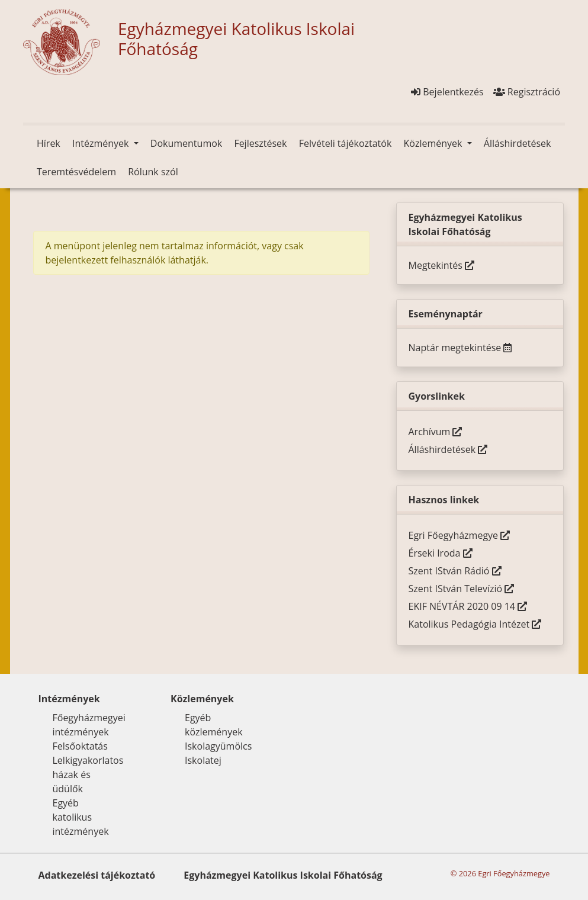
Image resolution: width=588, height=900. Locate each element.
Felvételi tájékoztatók (346, 143)
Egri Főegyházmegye (460, 535)
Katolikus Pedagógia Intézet (475, 624)
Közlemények (434, 143)
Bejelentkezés (447, 92)
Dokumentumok (186, 143)
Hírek (49, 143)
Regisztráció (527, 92)
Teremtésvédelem (76, 172)
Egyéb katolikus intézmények (81, 817)
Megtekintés (441, 265)
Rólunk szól (153, 172)
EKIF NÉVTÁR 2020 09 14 (468, 606)
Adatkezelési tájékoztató (97, 875)
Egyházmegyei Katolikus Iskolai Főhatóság (283, 875)
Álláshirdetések (518, 143)
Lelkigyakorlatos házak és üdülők (88, 774)
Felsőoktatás (80, 746)
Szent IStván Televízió (462, 589)
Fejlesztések (260, 143)
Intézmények (102, 143)
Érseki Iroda (441, 553)
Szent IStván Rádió (455, 571)
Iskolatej (203, 760)
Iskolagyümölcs (218, 746)
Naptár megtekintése (460, 348)
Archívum (436, 432)
